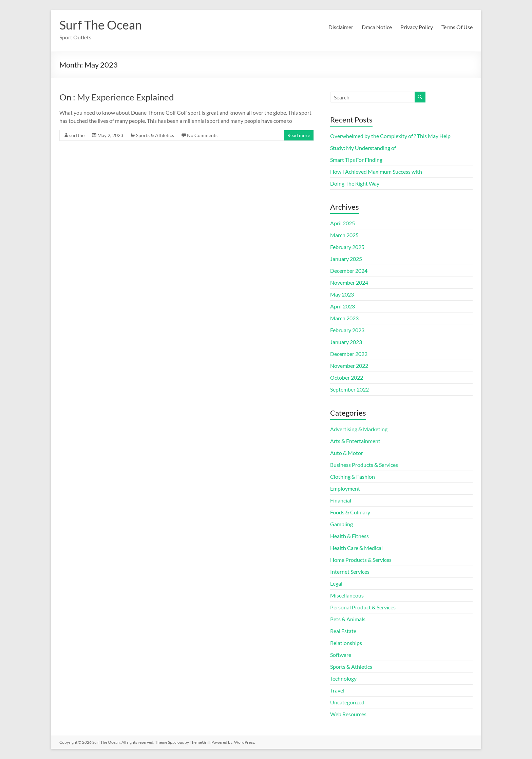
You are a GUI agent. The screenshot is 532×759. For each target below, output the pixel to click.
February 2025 (347, 247)
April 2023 (343, 306)
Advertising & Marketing (359, 429)
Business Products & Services (364, 465)
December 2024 (349, 271)
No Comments (202, 135)
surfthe (77, 135)
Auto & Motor (347, 453)
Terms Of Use (457, 27)
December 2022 (349, 354)
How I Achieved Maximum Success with (376, 172)
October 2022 (347, 377)
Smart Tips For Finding (356, 160)
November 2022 (349, 366)
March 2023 (344, 318)
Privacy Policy (417, 27)
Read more (299, 135)
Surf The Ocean (101, 25)
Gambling (341, 524)
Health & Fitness (349, 536)
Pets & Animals (348, 619)
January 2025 (346, 259)
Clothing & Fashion (353, 477)
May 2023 (342, 294)
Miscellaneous (347, 595)
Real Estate (343, 631)
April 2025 (343, 223)
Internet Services (350, 572)
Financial (341, 500)
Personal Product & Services (363, 607)
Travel (337, 690)
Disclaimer (341, 27)
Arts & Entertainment (355, 441)
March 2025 (344, 235)
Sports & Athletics (155, 135)
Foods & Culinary (350, 512)
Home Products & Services (361, 560)
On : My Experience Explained (117, 97)
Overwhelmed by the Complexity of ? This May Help (390, 136)
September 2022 (349, 389)
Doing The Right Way (355, 183)
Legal (336, 583)
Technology (343, 678)
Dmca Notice (377, 27)
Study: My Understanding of (363, 148)
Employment (345, 488)
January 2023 (346, 342)
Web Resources (348, 714)
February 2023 (347, 330)
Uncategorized (347, 702)
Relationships (346, 643)
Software (341, 655)
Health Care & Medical (356, 548)
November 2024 (349, 282)
